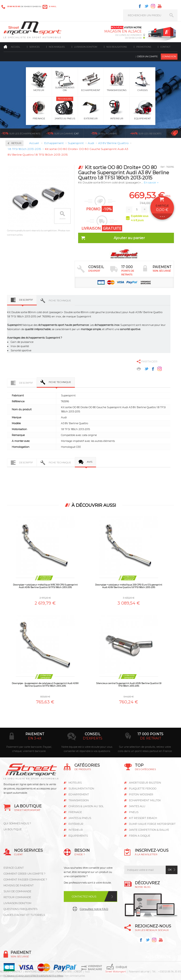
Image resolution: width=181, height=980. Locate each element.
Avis (90, 462)
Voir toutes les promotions (174, 133)
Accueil (15, 47)
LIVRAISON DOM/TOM (17, 903)
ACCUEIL (5, 972)
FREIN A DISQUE (140, 836)
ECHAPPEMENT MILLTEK (145, 800)
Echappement (79, 794)
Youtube (160, 6)
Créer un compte (147, 56)
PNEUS (134, 812)
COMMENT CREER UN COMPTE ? (24, 874)
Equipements (78, 836)
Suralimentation (81, 789)
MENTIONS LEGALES (36, 972)
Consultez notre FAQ (94, 909)
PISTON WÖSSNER (141, 794)
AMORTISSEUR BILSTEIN (145, 783)
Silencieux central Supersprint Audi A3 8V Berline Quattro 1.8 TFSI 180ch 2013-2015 (129, 685)
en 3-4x (35, 738)
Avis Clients (158, 957)
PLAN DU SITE (64, 972)
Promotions (144, 47)
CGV (52, 972)
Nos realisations (117, 47)
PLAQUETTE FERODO (143, 789)
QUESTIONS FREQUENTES (20, 909)
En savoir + (151, 182)
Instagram (153, 6)
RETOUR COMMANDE (17, 897)
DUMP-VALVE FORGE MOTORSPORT (152, 824)
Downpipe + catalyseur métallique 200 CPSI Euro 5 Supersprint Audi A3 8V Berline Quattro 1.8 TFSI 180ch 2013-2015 (129, 586)
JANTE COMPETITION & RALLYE (149, 830)
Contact (165, 47)
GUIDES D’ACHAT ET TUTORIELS (24, 915)
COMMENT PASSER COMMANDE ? (25, 880)
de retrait (151, 738)
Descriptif (26, 300)
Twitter (146, 6)
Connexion (169, 56)
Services (34, 47)
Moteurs (75, 783)
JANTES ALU (137, 806)
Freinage (75, 812)
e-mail (53, 6)
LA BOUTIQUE (13, 829)
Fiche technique (60, 301)
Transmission (79, 800)
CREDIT (78, 972)
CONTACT (17, 972)
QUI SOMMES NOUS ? (17, 823)
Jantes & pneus (80, 818)
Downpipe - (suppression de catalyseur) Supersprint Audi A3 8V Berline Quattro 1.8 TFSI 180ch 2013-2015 (45, 685)
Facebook (140, 6)
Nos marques (57, 47)
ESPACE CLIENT (14, 868)
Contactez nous (84, 897)
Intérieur (76, 830)
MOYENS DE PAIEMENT (19, 885)
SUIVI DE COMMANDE (17, 891)
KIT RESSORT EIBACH (143, 818)
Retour (16, 143)
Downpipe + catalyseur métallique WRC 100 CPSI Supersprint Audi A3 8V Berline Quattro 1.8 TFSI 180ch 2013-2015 (45, 586)
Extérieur (76, 824)
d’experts (93, 738)
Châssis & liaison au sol (86, 806)
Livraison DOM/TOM (86, 47)
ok (170, 870)
